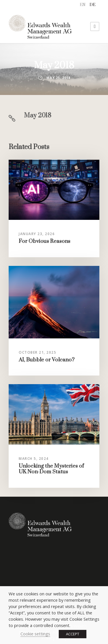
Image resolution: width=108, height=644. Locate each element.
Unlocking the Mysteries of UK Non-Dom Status (51, 469)
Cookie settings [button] (35, 634)
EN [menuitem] (83, 5)
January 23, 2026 (37, 234)
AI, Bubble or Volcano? (47, 360)
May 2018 (38, 116)
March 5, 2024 (34, 459)
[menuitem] (83, 5)
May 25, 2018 (58, 78)
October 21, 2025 (37, 352)
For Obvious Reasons (44, 241)
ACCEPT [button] (73, 634)
